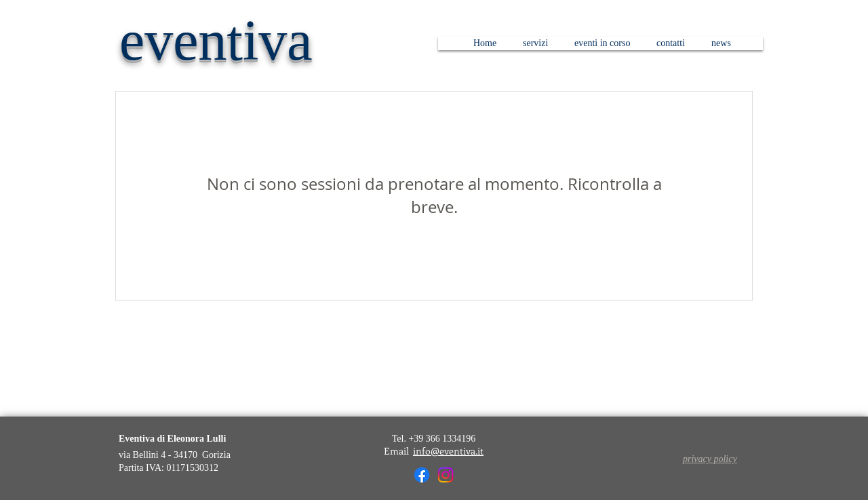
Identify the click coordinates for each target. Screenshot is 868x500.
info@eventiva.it (448, 451)
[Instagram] (446, 475)
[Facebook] (422, 475)
